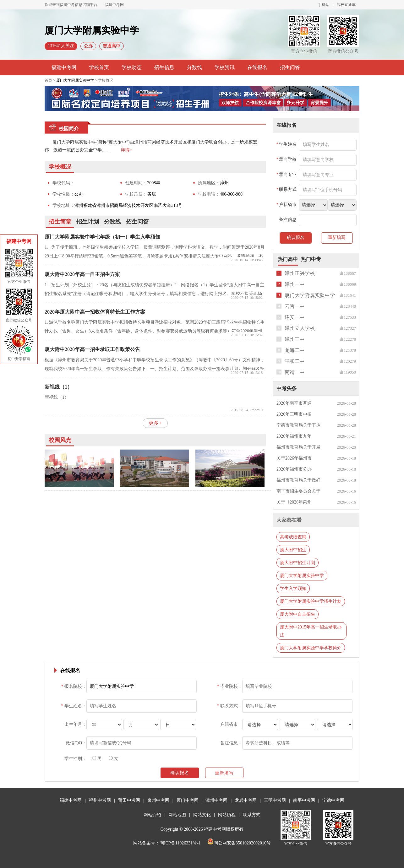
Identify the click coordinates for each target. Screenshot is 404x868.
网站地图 (177, 815)
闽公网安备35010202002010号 (239, 843)
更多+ (155, 423)
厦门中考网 (188, 800)
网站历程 (227, 815)
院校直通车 (346, 5)
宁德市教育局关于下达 (298, 425)
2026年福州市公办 (294, 469)
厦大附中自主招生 (298, 614)
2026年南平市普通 (294, 403)
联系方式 (252, 815)
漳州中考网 (216, 800)
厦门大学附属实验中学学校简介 (311, 648)
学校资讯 (225, 67)
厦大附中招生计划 (298, 563)
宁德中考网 (333, 800)
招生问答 (290, 67)
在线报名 (257, 67)
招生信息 (164, 67)
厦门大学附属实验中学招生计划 (311, 601)
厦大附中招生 (293, 550)
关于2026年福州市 (294, 458)
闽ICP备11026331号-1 (180, 843)
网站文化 (202, 815)
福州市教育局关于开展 (298, 447)
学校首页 (99, 67)
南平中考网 (304, 800)
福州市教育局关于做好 (298, 480)
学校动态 (132, 67)
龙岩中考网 (246, 800)
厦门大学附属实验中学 (75, 80)
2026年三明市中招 (294, 414)
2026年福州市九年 (294, 436)
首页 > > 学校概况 (79, 80)
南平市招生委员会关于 (298, 491)
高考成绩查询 (293, 537)
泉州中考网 (158, 800)
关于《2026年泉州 (294, 502)
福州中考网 (100, 800)
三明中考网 (275, 800)
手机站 (324, 5)
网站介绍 (152, 815)
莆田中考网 (129, 800)
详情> (126, 150)
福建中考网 (64, 67)
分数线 (194, 67)
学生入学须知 (293, 588)
